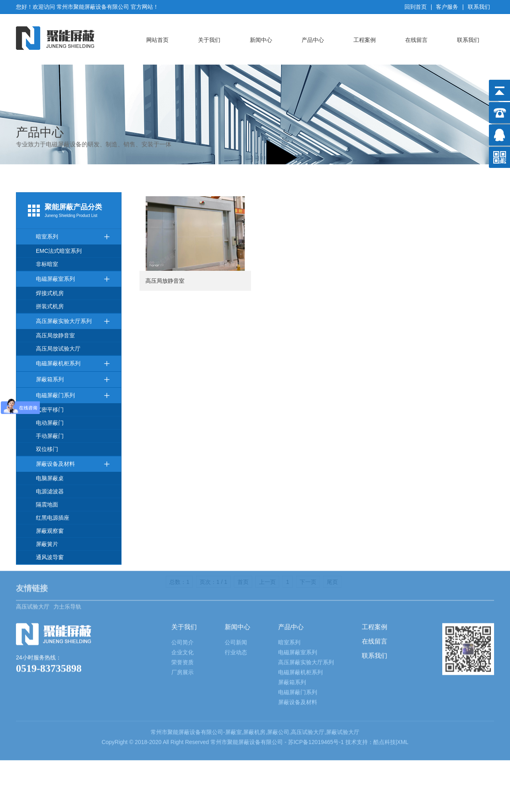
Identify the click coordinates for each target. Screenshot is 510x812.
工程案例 (365, 40)
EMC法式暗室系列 (59, 251)
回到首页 (416, 7)
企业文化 (182, 612)
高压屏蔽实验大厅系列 (73, 321)
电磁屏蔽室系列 (73, 279)
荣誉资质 (182, 622)
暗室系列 (73, 237)
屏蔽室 (233, 692)
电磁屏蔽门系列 (73, 395)
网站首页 (157, 40)
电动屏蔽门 (50, 423)
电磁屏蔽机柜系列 (73, 364)
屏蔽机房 (254, 692)
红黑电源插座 (53, 518)
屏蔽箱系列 (73, 379)
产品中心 (313, 40)
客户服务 (447, 7)
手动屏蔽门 (50, 436)
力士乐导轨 (67, 561)
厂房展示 (182, 632)
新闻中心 (261, 40)
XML (403, 702)
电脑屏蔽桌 (50, 478)
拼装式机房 (50, 306)
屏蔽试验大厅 (343, 692)
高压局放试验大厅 (58, 349)
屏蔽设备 (190, 692)
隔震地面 (47, 505)
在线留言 (416, 40)
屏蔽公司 (278, 692)
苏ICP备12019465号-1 (317, 702)
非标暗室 (47, 264)
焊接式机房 (50, 293)
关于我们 (209, 40)
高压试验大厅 (33, 561)
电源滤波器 (50, 491)
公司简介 (182, 602)
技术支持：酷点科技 (371, 702)
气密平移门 (50, 410)
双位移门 (47, 449)
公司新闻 (236, 602)
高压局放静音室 (55, 335)
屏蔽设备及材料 (73, 464)
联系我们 (479, 7)
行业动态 (236, 612)
